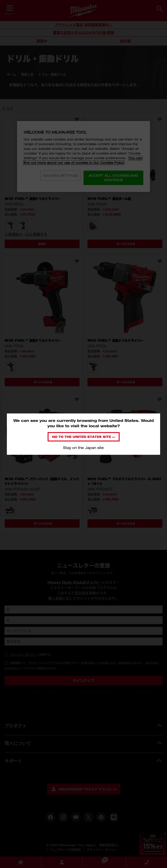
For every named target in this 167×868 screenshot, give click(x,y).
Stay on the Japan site (83, 448)
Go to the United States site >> (84, 437)
